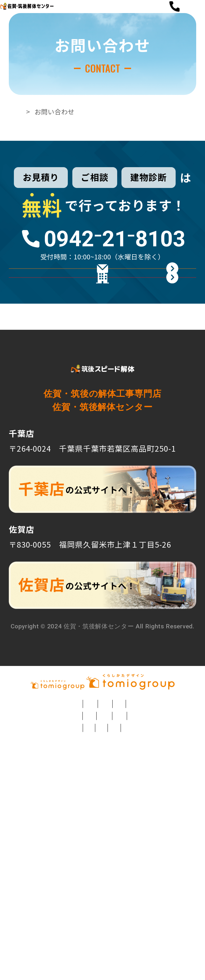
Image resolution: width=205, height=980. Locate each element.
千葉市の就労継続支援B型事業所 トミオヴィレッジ (90, 917)
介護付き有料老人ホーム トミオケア (98, 901)
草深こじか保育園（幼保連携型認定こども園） (116, 885)
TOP (28, 138)
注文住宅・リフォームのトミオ (65, 822)
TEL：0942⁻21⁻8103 (45, 559)
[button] (190, 20)
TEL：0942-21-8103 (45, 664)
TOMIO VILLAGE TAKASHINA (102, 948)
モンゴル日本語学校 (71, 933)
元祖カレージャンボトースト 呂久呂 (61, 870)
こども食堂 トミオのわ (156, 933)
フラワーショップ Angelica (92, 838)
